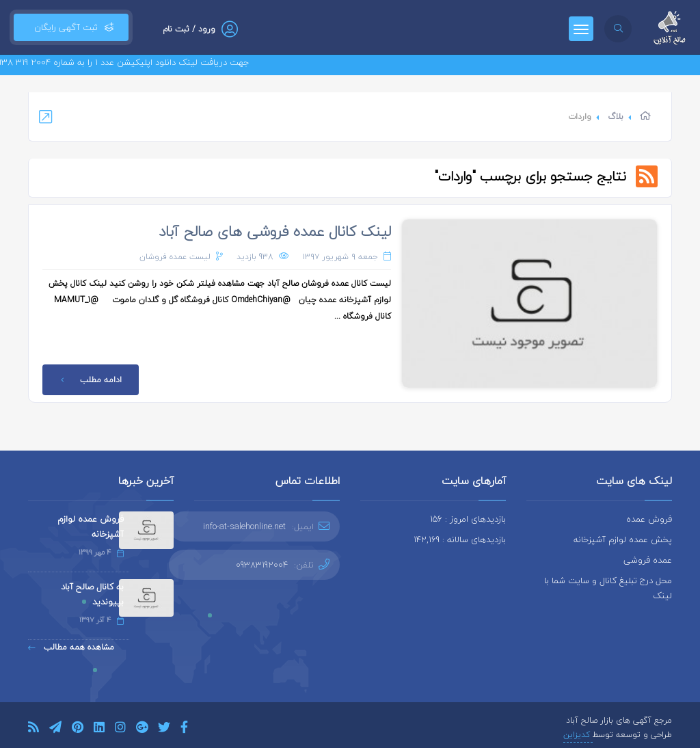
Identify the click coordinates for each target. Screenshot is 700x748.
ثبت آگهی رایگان (71, 27)
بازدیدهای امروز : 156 (468, 519)
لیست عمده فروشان (175, 257)
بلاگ (616, 117)
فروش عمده (649, 519)
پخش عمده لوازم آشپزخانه (623, 539)
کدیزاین (578, 735)
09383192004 (262, 565)
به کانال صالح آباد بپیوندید (92, 594)
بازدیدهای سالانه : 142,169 (460, 539)
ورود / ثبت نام (189, 29)
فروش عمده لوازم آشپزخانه (91, 526)
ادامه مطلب (89, 380)
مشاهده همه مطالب (71, 647)
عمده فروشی (648, 560)
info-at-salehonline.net (244, 526)
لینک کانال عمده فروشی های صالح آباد (275, 231)
